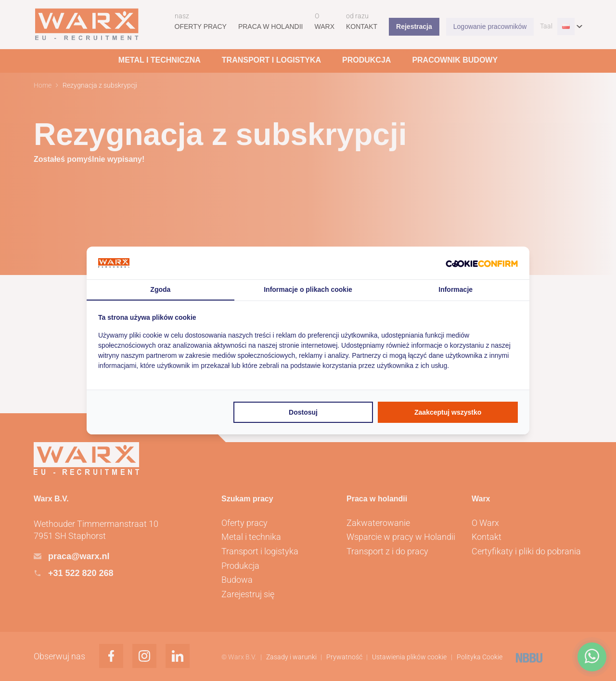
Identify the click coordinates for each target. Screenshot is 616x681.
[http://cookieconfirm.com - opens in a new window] (482, 263)
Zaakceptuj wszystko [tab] (448, 412)
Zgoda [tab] (160, 289)
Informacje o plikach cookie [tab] (308, 289)
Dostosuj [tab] (303, 412)
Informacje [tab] (456, 289)
